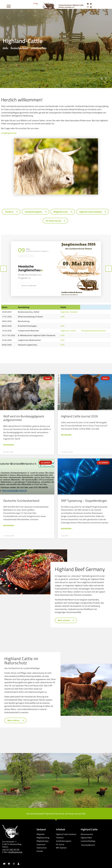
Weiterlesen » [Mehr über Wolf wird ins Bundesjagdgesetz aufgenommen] (9, 445)
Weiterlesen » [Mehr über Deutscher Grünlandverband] (9, 525)
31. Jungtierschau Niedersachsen (31, 268)
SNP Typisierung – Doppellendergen (84, 501)
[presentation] (3, 269)
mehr (63, 317)
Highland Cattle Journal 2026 (79, 416)
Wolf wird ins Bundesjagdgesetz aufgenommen (24, 418)
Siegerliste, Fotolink (68, 331)
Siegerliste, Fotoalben (69, 312)
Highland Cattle (89, 829)
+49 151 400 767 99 (11, 849)
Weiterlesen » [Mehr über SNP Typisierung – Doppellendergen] (67, 529)
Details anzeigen (29, 282)
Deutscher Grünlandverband (21, 501)
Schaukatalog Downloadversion (93, 331)
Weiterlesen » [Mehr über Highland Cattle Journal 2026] (67, 435)
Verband (41, 829)
